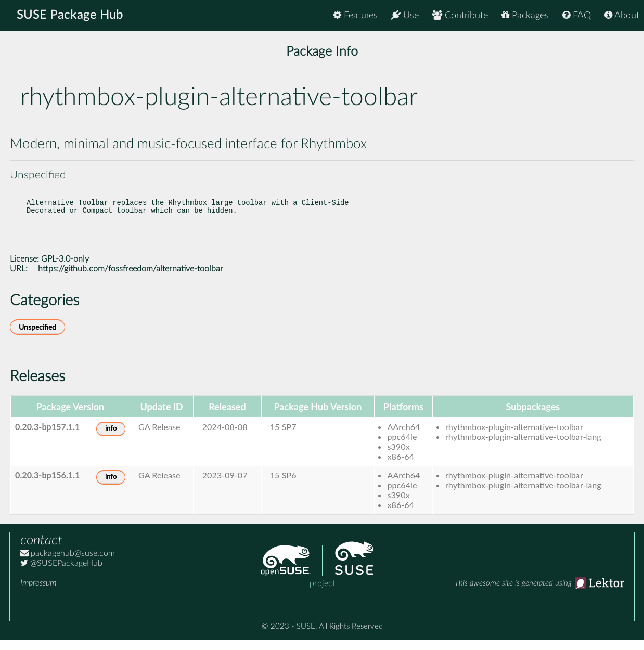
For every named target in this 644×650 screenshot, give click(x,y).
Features (356, 15)
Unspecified (37, 338)
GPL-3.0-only (65, 269)
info (111, 439)
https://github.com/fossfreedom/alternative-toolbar (131, 279)
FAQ (577, 15)
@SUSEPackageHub (61, 574)
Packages (525, 15)
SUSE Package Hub (70, 16)
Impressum (38, 593)
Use (405, 15)
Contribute (460, 15)
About (622, 15)
